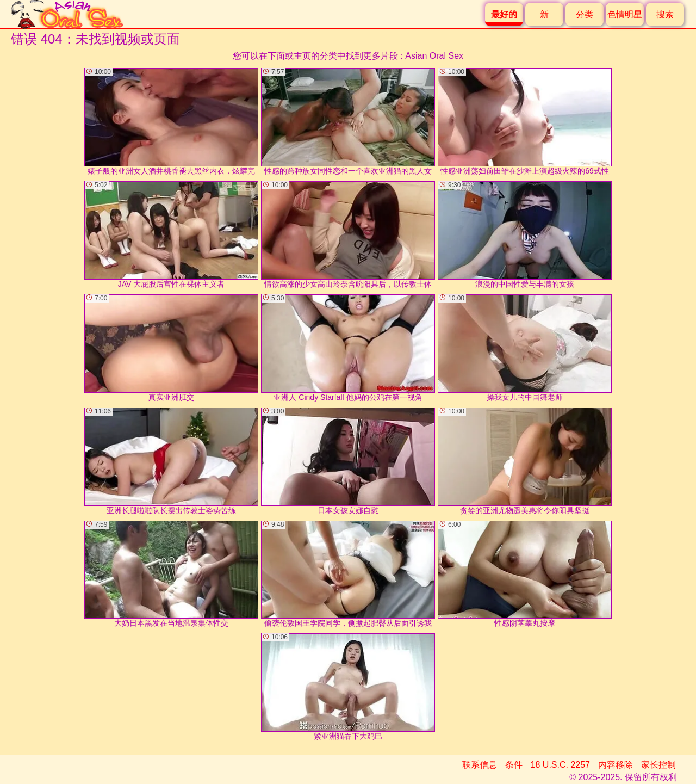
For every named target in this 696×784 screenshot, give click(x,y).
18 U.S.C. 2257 (560, 765)
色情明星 (625, 14)
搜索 (665, 14)
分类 (585, 14)
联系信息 (480, 765)
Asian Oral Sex (434, 56)
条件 (514, 765)
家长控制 (658, 765)
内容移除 (616, 765)
